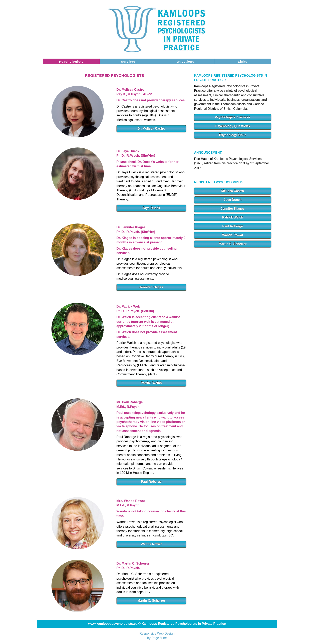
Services (128, 61)
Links (243, 61)
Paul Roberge (151, 482)
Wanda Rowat (151, 544)
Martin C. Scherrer (151, 601)
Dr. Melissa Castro (151, 128)
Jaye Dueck (151, 208)
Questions (186, 61)
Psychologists (71, 61)
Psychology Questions (232, 126)
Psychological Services (233, 117)
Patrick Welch (151, 383)
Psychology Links (233, 135)
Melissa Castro (233, 191)
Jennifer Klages (151, 287)
